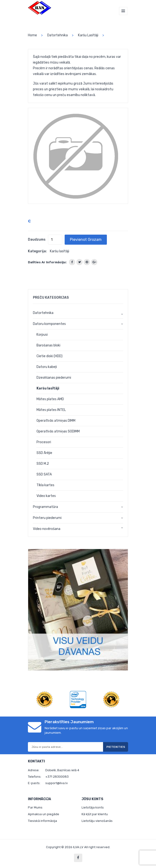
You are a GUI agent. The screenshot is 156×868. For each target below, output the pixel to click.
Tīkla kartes (45, 485)
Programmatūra (45, 507)
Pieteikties (116, 747)
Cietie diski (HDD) (49, 356)
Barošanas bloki (48, 345)
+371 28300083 (57, 777)
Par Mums (35, 807)
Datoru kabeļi (47, 367)
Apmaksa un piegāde (44, 814)
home (32, 35)
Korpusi (42, 335)
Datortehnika (57, 35)
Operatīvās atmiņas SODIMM (58, 431)
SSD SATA (44, 474)
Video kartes (46, 496)
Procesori (44, 442)
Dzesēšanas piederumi (54, 378)
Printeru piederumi (47, 518)
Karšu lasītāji (88, 35)
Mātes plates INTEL (51, 410)
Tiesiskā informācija (42, 821)
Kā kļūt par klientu (95, 814)
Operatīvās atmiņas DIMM (56, 421)
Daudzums (37, 240)
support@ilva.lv (57, 783)
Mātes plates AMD (50, 399)
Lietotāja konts (93, 807)
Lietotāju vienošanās (97, 821)
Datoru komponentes (49, 324)
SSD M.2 (43, 464)
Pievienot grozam (86, 240)
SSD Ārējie (44, 453)
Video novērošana (47, 529)
